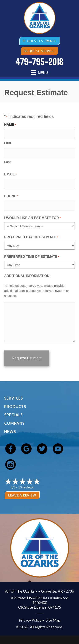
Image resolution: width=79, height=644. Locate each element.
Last (7, 162)
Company (15, 423)
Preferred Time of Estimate (32, 257)
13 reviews (26, 487)
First (8, 143)
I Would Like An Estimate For (32, 218)
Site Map (53, 620)
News (10, 432)
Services (14, 398)
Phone (11, 197)
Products (15, 407)
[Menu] (40, 73)
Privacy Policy (30, 620)
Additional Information (27, 276)
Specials (13, 415)
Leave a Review (22, 495)
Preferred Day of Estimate (31, 238)
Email (10, 175)
